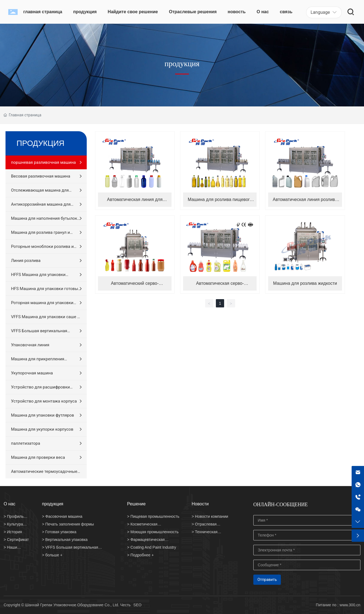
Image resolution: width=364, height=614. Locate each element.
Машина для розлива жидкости (305, 283)
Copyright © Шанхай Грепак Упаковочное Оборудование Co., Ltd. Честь (67, 605)
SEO (137, 605)
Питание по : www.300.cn (338, 605)
